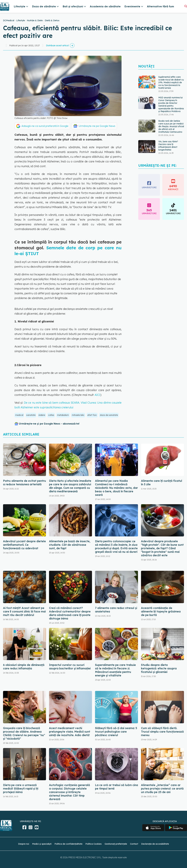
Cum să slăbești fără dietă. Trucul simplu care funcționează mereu (162, 732)
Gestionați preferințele (116, 844)
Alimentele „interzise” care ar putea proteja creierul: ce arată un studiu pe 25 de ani (162, 789)
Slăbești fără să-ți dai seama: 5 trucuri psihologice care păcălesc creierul (116, 732)
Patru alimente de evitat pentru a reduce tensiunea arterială (25, 483)
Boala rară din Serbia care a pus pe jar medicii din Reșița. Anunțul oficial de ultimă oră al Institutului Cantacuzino (171, 126)
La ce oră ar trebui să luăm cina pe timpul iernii (116, 787)
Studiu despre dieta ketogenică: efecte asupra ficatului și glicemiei (159, 668)
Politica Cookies (94, 844)
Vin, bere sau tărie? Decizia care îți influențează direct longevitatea (168, 146)
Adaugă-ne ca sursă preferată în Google (45, 126)
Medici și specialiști (42, 844)
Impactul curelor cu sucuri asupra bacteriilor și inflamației (70, 667)
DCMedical (9, 20)
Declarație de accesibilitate (155, 844)
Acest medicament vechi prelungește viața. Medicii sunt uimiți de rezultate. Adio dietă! (70, 732)
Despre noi (24, 844)
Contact (134, 844)
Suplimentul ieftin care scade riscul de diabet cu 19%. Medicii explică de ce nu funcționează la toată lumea (171, 82)
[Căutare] (186, 6)
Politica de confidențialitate (68, 844)
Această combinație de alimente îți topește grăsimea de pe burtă (161, 611)
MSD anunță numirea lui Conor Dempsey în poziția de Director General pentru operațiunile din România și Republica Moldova (171, 104)
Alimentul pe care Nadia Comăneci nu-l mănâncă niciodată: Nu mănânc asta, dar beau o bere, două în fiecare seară (116, 488)
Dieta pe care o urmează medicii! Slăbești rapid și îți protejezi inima (21, 789)
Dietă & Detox (52, 20)
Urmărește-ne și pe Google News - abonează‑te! (49, 424)
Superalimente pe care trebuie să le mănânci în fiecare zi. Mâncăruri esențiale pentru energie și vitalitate (115, 670)
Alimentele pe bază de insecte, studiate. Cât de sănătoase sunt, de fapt (70, 545)
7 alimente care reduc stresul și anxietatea (116, 610)
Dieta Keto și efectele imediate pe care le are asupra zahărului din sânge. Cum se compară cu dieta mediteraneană (70, 486)
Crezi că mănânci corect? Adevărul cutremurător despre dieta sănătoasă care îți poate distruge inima (70, 613)
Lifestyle (21, 20)
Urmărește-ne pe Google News (97, 126)
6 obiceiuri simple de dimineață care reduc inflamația (24, 667)
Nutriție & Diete (35, 20)
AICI (97, 395)
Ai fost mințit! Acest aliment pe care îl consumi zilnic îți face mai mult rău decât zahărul (24, 611)
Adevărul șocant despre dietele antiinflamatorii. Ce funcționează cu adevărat (24, 545)
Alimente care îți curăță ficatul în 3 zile (162, 483)
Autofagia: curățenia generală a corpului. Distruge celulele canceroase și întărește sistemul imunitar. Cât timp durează (70, 792)
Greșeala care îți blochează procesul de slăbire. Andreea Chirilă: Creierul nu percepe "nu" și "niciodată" (24, 733)
